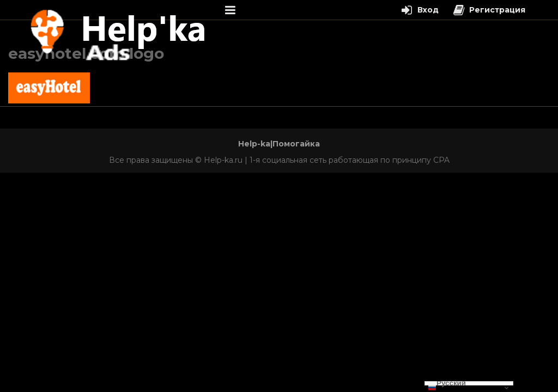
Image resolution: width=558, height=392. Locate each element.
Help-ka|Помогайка (279, 144)
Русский (447, 383)
